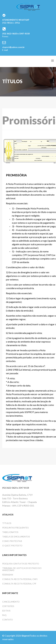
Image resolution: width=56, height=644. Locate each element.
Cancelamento (11, 602)
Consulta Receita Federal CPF (19, 584)
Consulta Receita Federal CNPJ (20, 579)
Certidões (8, 606)
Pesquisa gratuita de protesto (21, 564)
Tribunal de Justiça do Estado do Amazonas (22, 569)
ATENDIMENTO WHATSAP (16, 20)
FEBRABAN (8, 575)
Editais (6, 611)
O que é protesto (12, 546)
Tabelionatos (10, 532)
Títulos (7, 523)
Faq (4, 615)
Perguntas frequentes (15, 528)
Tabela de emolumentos (16, 537)
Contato (8, 620)
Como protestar (12, 541)
